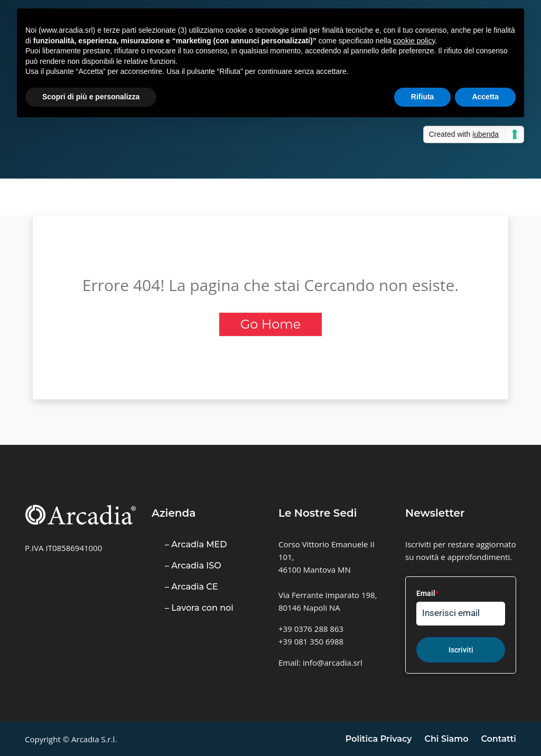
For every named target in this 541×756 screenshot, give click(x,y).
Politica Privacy (379, 739)
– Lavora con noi (199, 608)
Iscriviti (461, 650)
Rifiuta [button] (423, 97)
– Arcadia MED (196, 544)
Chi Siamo (446, 739)
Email (427, 593)
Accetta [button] (485, 97)
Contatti (498, 739)
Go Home (270, 324)
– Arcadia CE (191, 587)
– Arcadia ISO (193, 566)
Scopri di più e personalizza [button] (91, 97)
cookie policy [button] (414, 41)
